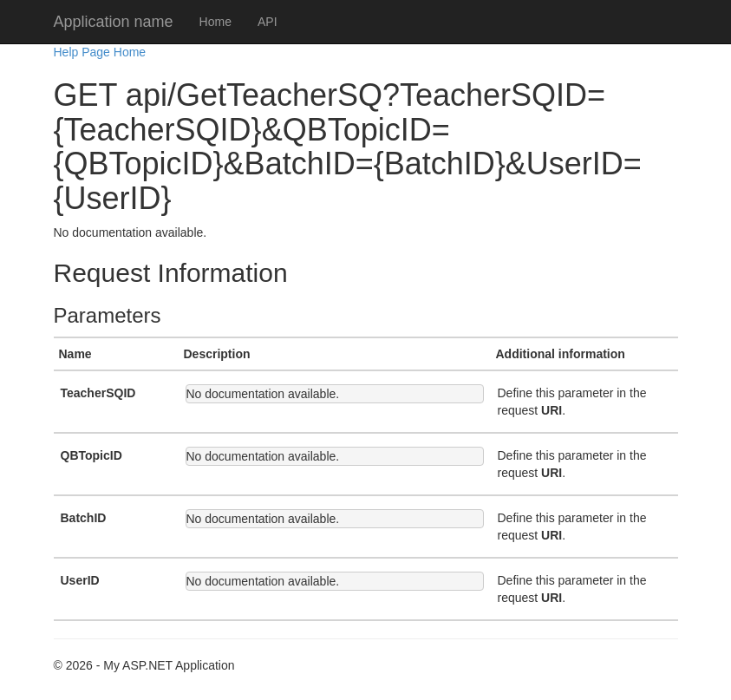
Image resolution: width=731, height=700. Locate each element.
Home (215, 22)
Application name (114, 22)
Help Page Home (100, 52)
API (268, 22)
